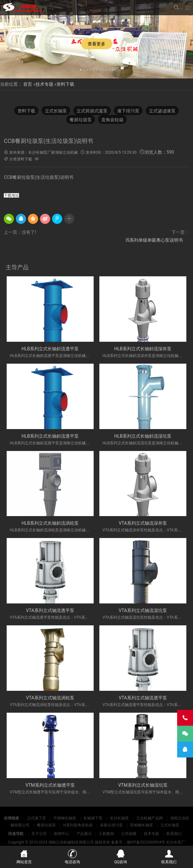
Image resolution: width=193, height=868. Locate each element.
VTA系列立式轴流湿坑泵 (143, 610)
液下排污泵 (128, 111)
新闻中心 (62, 834)
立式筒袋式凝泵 (92, 111)
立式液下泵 (37, 818)
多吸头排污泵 (112, 825)
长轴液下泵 (93, 818)
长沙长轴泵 (120, 818)
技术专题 (44, 84)
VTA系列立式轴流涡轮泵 (50, 698)
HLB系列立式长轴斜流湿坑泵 (143, 436)
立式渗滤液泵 (162, 111)
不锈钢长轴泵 (65, 818)
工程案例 (106, 834)
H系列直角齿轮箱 (78, 825)
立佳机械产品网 (150, 818)
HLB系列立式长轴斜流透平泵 (50, 349)
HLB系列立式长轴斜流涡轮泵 (50, 523)
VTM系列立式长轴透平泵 (50, 785)
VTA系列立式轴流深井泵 (143, 523)
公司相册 (129, 834)
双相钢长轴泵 (142, 825)
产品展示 (84, 834)
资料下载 (65, 84)
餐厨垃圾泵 (81, 120)
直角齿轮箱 (112, 120)
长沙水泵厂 (176, 842)
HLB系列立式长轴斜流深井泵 (143, 349)
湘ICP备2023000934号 (146, 842)
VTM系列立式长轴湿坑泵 (143, 785)
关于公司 (39, 834)
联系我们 (174, 834)
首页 (28, 84)
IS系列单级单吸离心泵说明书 (154, 240)
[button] (81, 69)
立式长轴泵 (56, 111)
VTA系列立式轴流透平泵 (50, 610)
